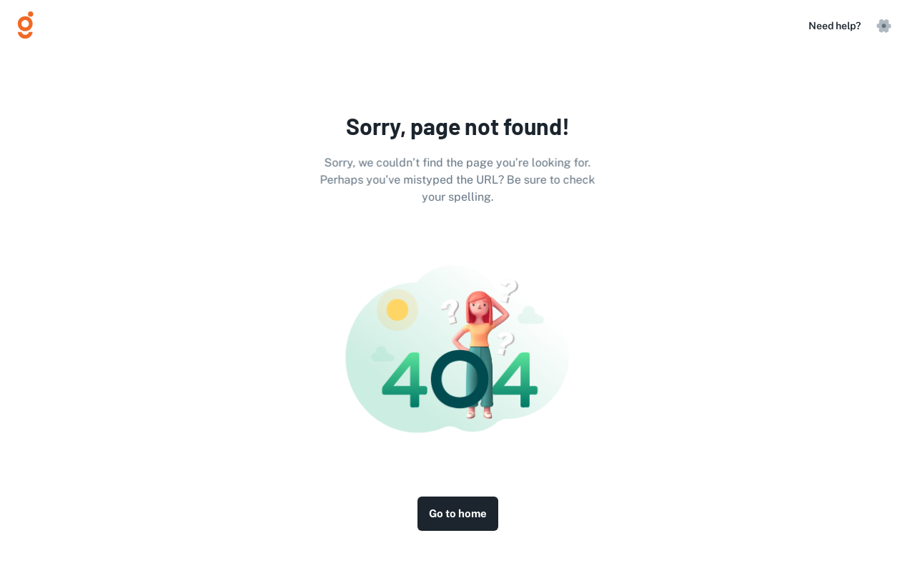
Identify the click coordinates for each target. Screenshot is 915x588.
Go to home (458, 514)
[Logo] (31, 26)
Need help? (835, 26)
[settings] (884, 26)
